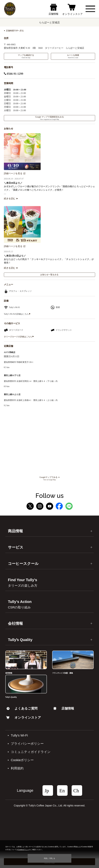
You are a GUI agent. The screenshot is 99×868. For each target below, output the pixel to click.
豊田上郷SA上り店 (12, 394)
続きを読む (11, 199)
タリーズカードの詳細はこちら (19, 337)
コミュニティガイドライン (31, 752)
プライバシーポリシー (27, 744)
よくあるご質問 (22, 708)
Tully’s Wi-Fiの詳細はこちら (17, 314)
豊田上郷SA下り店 (12, 375)
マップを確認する (26, 56)
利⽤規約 (17, 768)
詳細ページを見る (15, 173)
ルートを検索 (73, 56)
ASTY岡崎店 (10, 352)
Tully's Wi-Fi (19, 735)
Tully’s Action (20, 604)
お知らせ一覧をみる (49, 275)
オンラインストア (24, 718)
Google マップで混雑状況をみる (49, 118)
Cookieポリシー (22, 760)
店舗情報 (64, 708)
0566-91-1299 (14, 74)
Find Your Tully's (23, 583)
